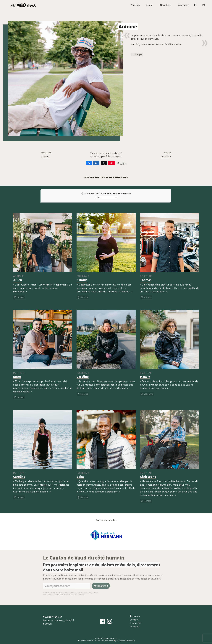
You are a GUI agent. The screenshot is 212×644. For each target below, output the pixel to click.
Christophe (148, 477)
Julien (18, 280)
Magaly (145, 377)
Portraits (135, 5)
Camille (82, 280)
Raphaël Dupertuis (127, 641)
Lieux (149, 5)
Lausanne (147, 394)
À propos (183, 5)
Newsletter (166, 5)
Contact (134, 620)
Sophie (165, 156)
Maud (46, 156)
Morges (137, 55)
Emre (17, 377)
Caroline (83, 377)
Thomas (146, 280)
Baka (80, 477)
